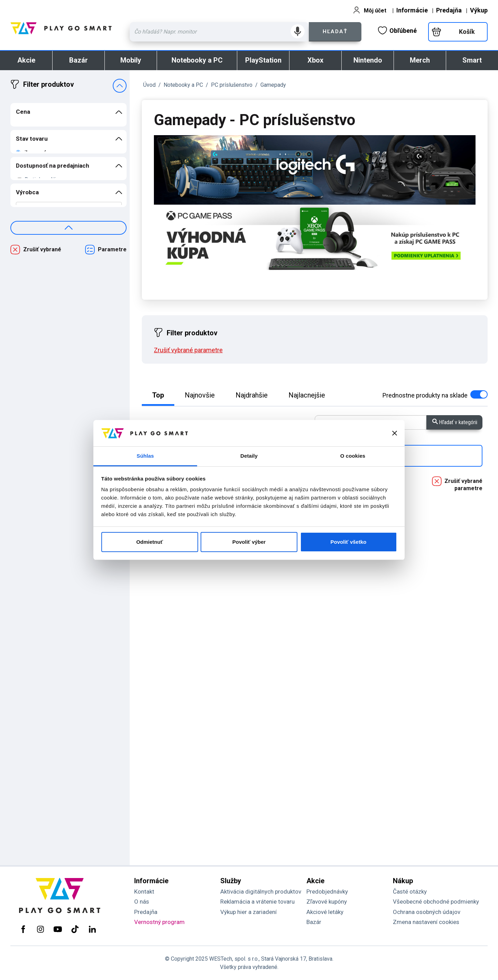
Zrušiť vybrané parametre (463, 485)
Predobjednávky (327, 892)
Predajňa (449, 10)
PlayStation (263, 60)
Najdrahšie (252, 395)
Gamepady (273, 85)
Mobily (131, 60)
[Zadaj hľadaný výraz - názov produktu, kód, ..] (219, 32)
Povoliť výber (249, 542)
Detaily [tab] (249, 456)
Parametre (112, 249)
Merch (420, 60)
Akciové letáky (325, 912)
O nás (142, 902)
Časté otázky (410, 892)
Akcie (26, 60)
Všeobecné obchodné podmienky (436, 902)
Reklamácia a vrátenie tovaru (257, 902)
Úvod (149, 85)
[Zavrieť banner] (395, 433)
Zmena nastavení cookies (426, 922)
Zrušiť (188, 350)
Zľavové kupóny (327, 902)
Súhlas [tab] (145, 456)
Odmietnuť (150, 542)
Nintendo (368, 60)
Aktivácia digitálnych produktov (261, 892)
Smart (472, 60)
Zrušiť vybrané (42, 249)
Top (158, 395)
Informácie (412, 10)
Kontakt (144, 892)
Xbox (315, 60)
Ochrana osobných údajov (427, 912)
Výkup (479, 10)
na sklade (435, 395)
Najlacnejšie (307, 395)
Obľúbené (397, 30)
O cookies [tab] (353, 456)
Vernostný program (159, 922)
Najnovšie (200, 395)
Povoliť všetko (349, 542)
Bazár (79, 60)
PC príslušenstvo (232, 85)
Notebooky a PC (197, 60)
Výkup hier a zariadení (248, 912)
